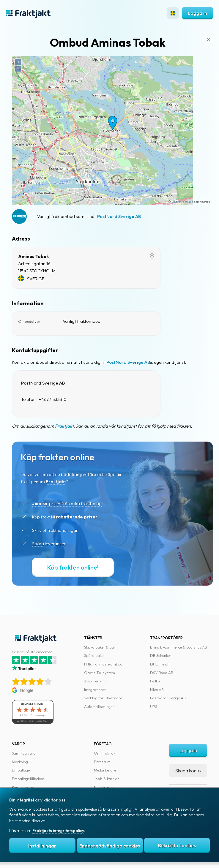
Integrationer (95, 690)
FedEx (155, 681)
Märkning (20, 762)
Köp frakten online (57, 457)
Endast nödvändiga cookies (110, 846)
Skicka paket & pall (100, 647)
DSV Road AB (162, 673)
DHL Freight (160, 664)
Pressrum (102, 762)
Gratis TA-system (100, 673)
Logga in (197, 13)
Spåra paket (94, 655)
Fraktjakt (64, 426)
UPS (154, 706)
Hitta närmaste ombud (103, 664)
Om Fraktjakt (105, 753)
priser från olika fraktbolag (67, 503)
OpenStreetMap (182, 202)
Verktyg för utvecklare (103, 698)
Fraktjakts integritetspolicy (58, 831)
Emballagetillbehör (28, 779)
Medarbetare (105, 770)
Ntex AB (157, 690)
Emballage (21, 770)
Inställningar (42, 846)
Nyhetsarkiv (104, 787)
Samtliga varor (25, 753)
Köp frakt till (65, 517)
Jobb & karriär (107, 779)
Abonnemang (95, 681)
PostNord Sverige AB (119, 216)
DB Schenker (161, 655)
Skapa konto (188, 771)
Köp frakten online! (73, 567)
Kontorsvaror (23, 787)
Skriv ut (39, 530)
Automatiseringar (99, 706)
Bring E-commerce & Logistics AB (179, 647)
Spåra (38, 544)
